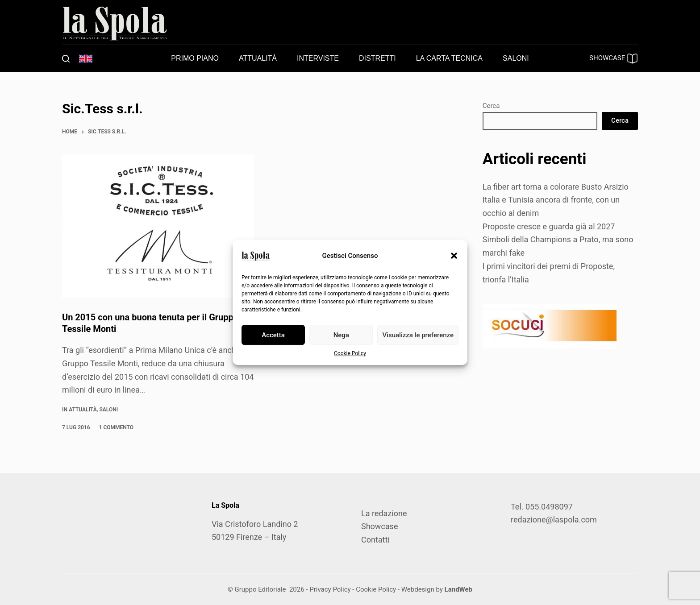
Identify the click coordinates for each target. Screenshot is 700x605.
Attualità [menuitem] (258, 58)
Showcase (379, 526)
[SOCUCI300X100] (550, 325)
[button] (454, 256)
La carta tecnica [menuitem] (449, 58)
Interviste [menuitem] (318, 58)
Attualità (83, 410)
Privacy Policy (330, 589)
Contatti (375, 540)
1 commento (117, 427)
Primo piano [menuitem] (195, 58)
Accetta (273, 335)
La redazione (384, 513)
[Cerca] (66, 59)
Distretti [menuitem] (377, 58)
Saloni (108, 410)
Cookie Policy (350, 353)
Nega (341, 335)
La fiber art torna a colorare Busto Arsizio (556, 187)
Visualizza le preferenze (418, 335)
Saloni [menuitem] (516, 58)
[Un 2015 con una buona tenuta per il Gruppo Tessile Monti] (158, 226)
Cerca (491, 106)
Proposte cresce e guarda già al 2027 (549, 226)
